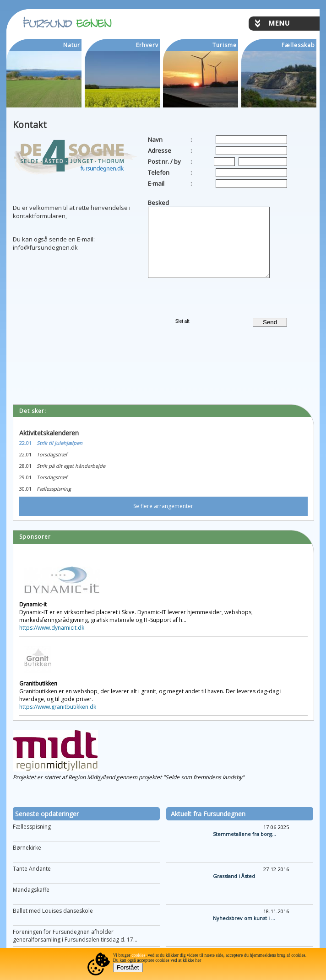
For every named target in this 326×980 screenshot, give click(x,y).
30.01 (25, 489)
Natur (72, 45)
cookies (139, 955)
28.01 (25, 466)
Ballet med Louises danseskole (53, 911)
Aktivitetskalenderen (49, 433)
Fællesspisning (32, 827)
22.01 (25, 443)
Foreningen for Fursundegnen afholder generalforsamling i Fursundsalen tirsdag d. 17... (75, 936)
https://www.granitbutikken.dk (58, 707)
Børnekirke (27, 848)
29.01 (25, 477)
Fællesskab (298, 45)
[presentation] (201, 296)
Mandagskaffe (31, 890)
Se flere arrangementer (163, 506)
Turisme (225, 45)
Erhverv (147, 45)
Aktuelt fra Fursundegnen (208, 814)
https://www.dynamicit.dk (52, 628)
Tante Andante (32, 869)
